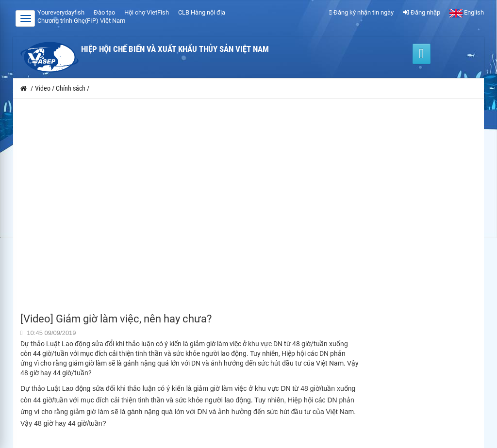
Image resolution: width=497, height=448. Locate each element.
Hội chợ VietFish (147, 12)
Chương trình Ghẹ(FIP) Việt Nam (81, 21)
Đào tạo (104, 12)
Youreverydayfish (61, 12)
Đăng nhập (422, 12)
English (467, 12)
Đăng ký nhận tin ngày (361, 12)
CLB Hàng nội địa (202, 12)
